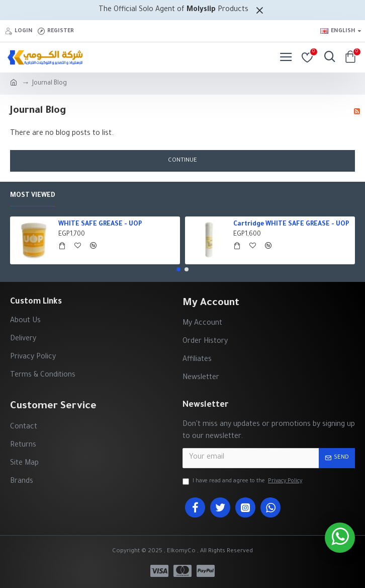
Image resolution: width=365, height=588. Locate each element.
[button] (178, 269)
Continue (182, 161)
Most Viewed (33, 196)
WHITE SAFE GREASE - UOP (100, 225)
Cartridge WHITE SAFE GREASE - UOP (291, 225)
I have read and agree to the (243, 481)
